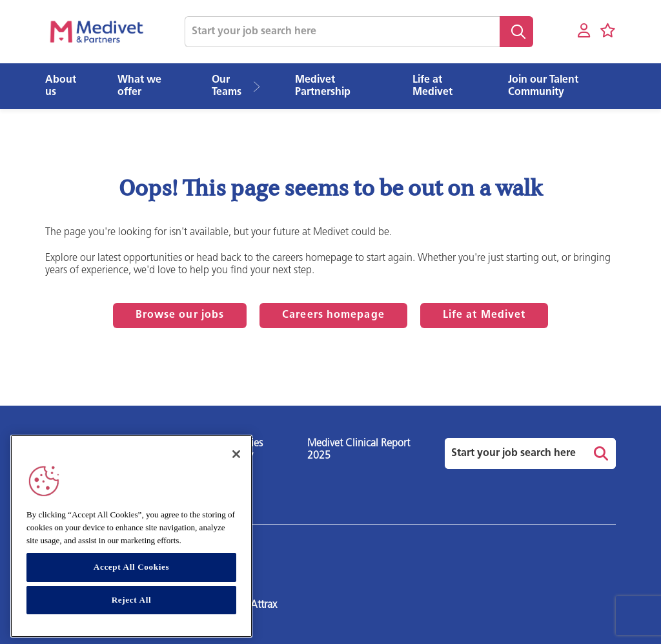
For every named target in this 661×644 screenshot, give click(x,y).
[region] (131, 536)
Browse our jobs (180, 315)
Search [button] (516, 32)
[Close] (236, 454)
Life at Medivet (484, 315)
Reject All (132, 600)
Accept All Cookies (131, 567)
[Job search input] (342, 32)
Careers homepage (333, 315)
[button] (261, 87)
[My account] (584, 31)
